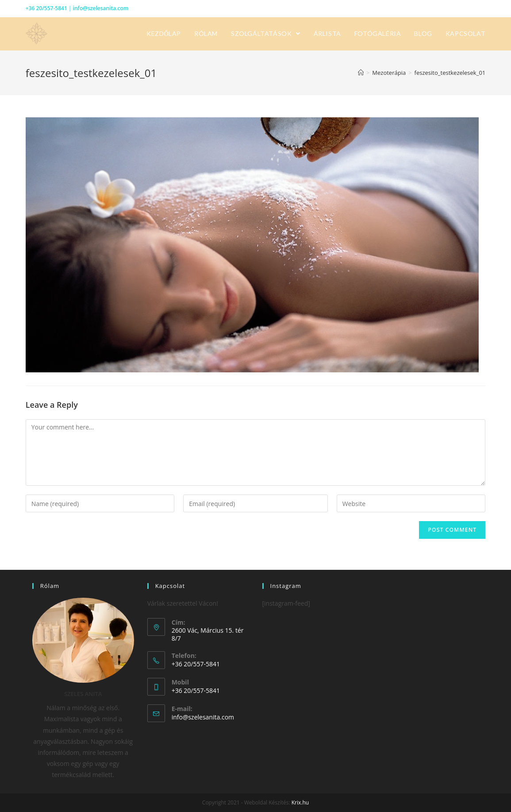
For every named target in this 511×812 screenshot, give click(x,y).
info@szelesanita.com (101, 8)
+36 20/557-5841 (46, 8)
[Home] (361, 73)
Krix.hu (300, 802)
